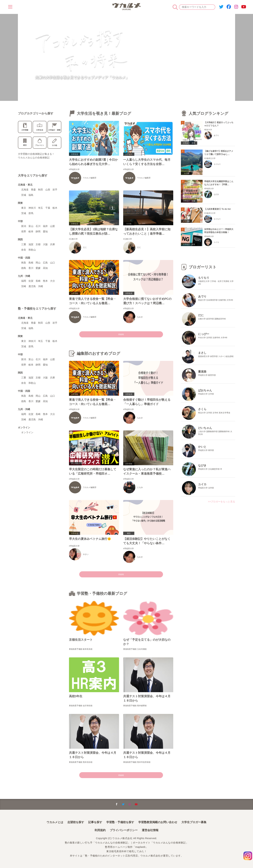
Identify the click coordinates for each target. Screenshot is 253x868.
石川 (38, 226)
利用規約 (100, 830)
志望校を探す (76, 822)
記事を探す (95, 822)
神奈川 (32, 208)
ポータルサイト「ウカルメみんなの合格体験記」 (160, 843)
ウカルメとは (55, 822)
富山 (31, 226)
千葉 (48, 208)
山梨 (52, 226)
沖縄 (40, 286)
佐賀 (31, 281)
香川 (31, 268)
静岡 (38, 231)
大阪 (45, 244)
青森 (33, 190)
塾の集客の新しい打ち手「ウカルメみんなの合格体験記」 (98, 843)
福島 (31, 195)
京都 (38, 244)
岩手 (55, 190)
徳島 (24, 268)
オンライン (27, 432)
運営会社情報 (150, 830)
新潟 (24, 226)
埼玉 (40, 208)
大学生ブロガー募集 (194, 822)
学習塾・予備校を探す (120, 822)
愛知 (45, 231)
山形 (48, 190)
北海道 (25, 190)
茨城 (24, 213)
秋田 (40, 190)
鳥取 (24, 263)
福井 (45, 226)
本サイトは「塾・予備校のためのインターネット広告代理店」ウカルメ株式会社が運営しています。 (127, 855)
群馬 (31, 213)
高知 (45, 268)
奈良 (24, 250)
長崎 (38, 281)
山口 (52, 263)
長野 (24, 231)
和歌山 (32, 250)
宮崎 (24, 286)
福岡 (24, 281)
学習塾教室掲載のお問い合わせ (158, 822)
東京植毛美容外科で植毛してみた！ (126, 851)
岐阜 (31, 231)
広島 (45, 263)
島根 (31, 263)
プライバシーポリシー (124, 830)
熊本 (45, 281)
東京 (24, 208)
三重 (24, 244)
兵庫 (52, 244)
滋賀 (31, 244)
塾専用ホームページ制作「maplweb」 (126, 847)
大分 (52, 281)
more (121, 334)
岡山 (38, 263)
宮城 (24, 195)
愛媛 (38, 268)
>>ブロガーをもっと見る (222, 502)
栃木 (55, 208)
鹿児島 (32, 286)
